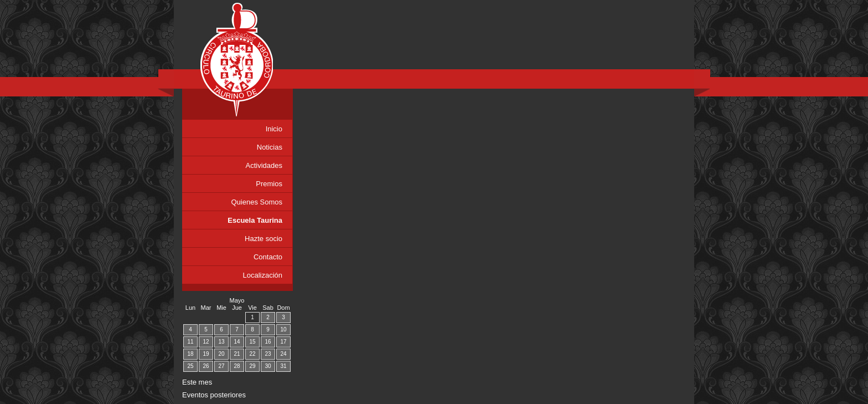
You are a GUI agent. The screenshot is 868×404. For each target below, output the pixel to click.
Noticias (270, 147)
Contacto (268, 257)
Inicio (274, 129)
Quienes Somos (257, 202)
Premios (269, 184)
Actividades (264, 165)
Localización (262, 275)
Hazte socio (263, 239)
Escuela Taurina (255, 220)
